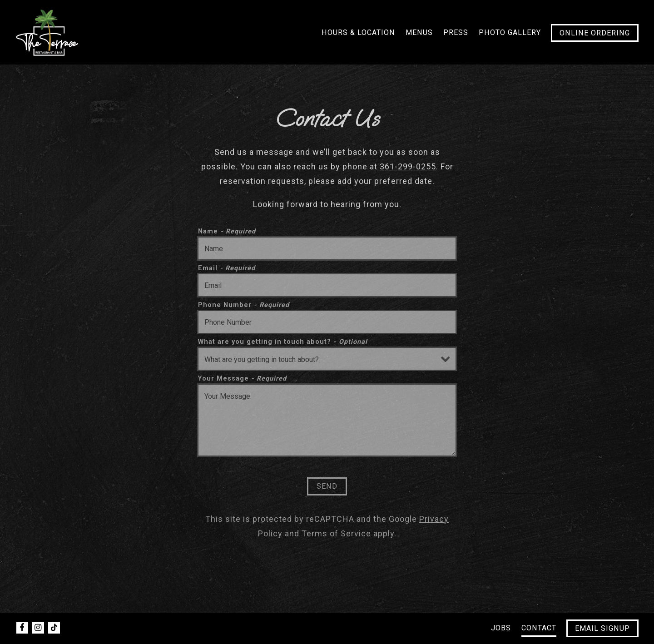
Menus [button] (419, 32)
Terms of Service (336, 533)
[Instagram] (38, 628)
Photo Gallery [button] (510, 32)
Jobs (501, 628)
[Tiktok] (54, 628)
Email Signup (602, 628)
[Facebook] (22, 628)
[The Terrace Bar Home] (47, 32)
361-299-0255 (407, 166)
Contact (539, 628)
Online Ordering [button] (595, 33)
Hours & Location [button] (358, 32)
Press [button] (456, 32)
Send (327, 486)
